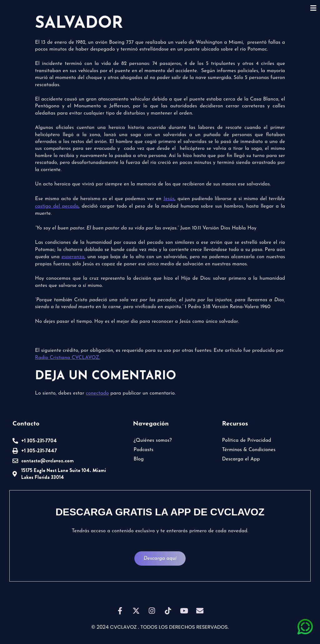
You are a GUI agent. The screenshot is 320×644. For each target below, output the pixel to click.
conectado (97, 393)
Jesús (169, 199)
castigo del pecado (57, 206)
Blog (139, 459)
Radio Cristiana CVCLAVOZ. (67, 358)
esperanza (73, 257)
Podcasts (144, 450)
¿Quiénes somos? (153, 440)
